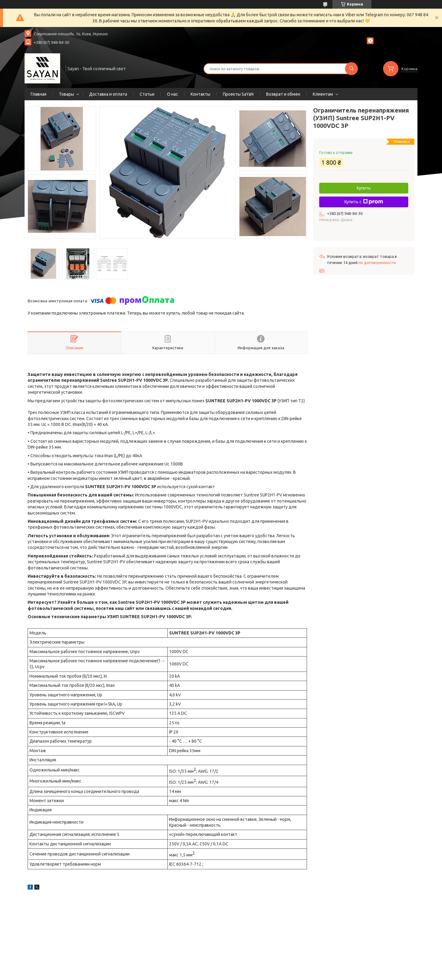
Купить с (364, 202)
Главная (39, 94)
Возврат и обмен (283, 94)
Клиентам (323, 94)
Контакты (200, 94)
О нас (173, 94)
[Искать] (351, 69)
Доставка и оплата (108, 94)
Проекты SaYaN (238, 94)
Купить (364, 188)
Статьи (147, 94)
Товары (66, 94)
